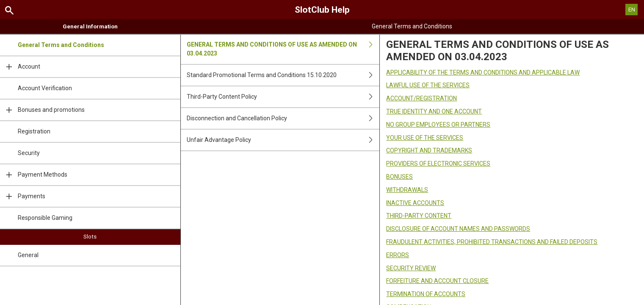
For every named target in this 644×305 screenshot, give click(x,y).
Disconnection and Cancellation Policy (283, 118)
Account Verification (45, 88)
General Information (90, 26)
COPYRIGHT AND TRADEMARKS (429, 150)
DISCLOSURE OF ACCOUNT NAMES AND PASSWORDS (458, 229)
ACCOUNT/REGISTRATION (422, 98)
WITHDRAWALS (407, 190)
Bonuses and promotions (42, 110)
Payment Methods (34, 175)
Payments (23, 196)
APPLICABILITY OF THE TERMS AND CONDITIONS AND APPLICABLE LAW (483, 72)
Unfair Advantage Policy (283, 140)
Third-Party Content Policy (283, 97)
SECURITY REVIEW (411, 268)
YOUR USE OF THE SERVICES (425, 138)
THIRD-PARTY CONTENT (419, 216)
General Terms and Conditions (61, 45)
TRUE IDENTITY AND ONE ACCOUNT (434, 111)
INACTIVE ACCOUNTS (415, 203)
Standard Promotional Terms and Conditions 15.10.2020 (283, 75)
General (28, 255)
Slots (90, 236)
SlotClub (322, 10)
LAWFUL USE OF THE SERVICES (428, 85)
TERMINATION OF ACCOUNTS (426, 294)
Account (20, 67)
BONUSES (399, 177)
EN (632, 10)
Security (29, 153)
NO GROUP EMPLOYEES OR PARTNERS (438, 125)
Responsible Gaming (45, 218)
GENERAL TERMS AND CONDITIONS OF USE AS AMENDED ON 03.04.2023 (283, 49)
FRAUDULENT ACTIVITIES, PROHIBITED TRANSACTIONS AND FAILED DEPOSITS (492, 242)
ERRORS (398, 255)
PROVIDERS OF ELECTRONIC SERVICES (438, 164)
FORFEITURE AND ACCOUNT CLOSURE (437, 281)
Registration (34, 131)
